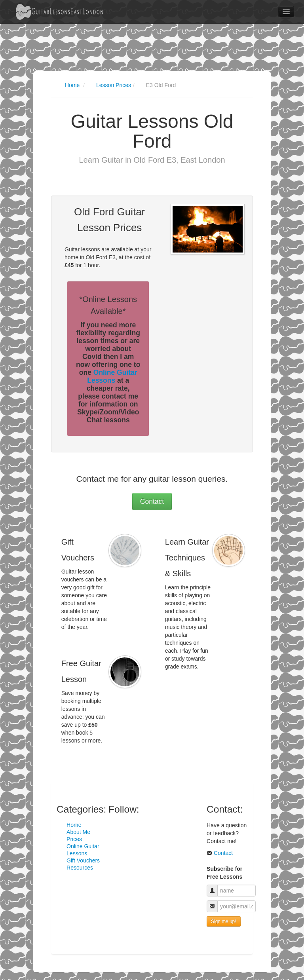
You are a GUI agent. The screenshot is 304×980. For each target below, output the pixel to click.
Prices (74, 839)
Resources (80, 868)
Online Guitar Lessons (112, 376)
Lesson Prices (114, 85)
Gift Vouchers (83, 860)
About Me (78, 832)
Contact (152, 501)
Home (72, 85)
